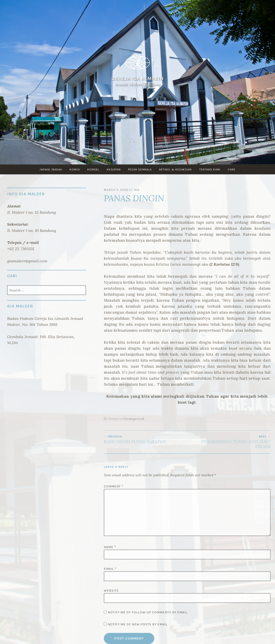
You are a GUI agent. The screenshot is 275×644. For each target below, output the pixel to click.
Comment (114, 486)
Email (110, 569)
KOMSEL (93, 169)
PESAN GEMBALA (140, 169)
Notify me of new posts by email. (138, 624)
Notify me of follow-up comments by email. (148, 612)
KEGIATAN (114, 169)
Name (110, 547)
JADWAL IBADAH (50, 169)
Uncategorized (133, 419)
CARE (232, 169)
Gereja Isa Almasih (138, 79)
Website (111, 591)
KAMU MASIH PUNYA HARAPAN (146, 440)
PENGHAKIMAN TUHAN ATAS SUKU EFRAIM (229, 442)
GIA (137, 190)
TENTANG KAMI (210, 169)
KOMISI (75, 169)
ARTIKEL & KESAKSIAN (176, 169)
